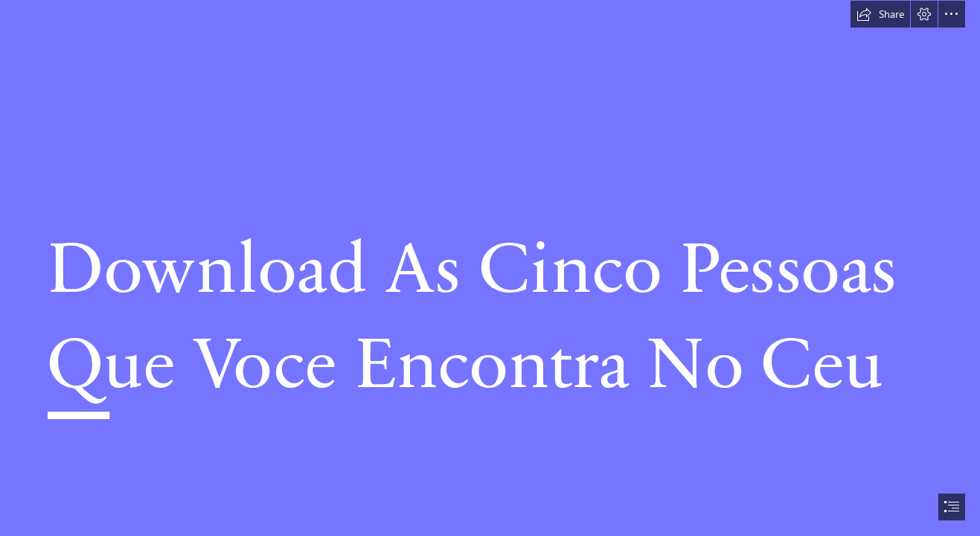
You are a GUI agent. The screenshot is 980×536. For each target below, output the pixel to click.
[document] (490, 268)
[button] (880, 14)
